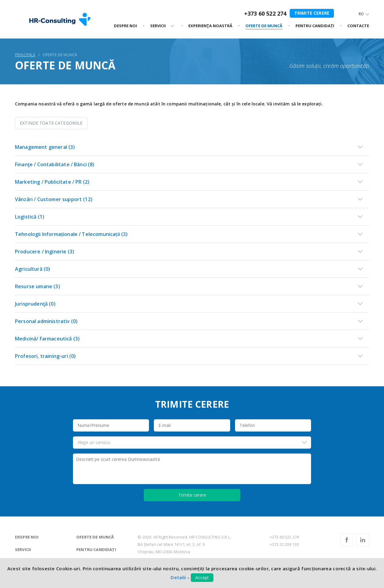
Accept (202, 577)
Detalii (178, 577)
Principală (25, 55)
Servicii (23, 549)
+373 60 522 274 (265, 13)
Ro (361, 14)
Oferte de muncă (95, 537)
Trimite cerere (312, 13)
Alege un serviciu (94, 442)
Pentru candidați (96, 549)
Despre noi (27, 537)
